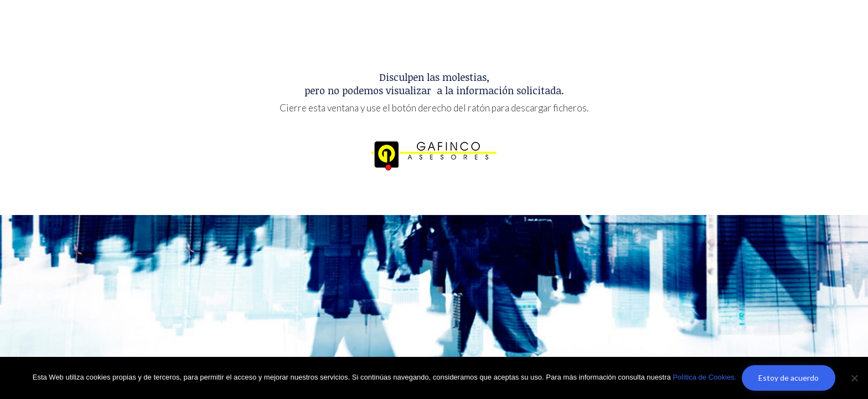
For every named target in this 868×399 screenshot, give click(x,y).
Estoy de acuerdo (789, 378)
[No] (854, 378)
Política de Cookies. (704, 377)
